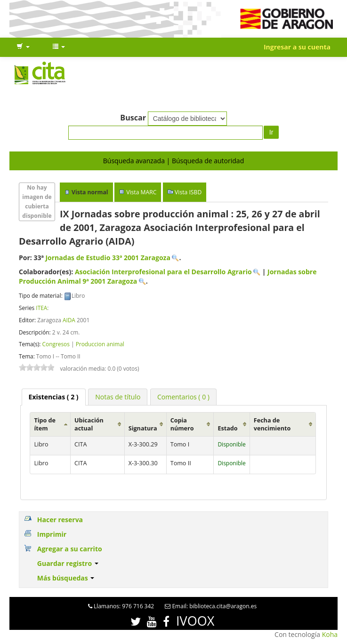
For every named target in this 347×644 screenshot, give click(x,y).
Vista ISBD (188, 192)
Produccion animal (100, 344)
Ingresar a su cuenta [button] (297, 47)
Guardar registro (68, 563)
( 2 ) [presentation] (54, 397)
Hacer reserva (60, 520)
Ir (271, 132)
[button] (23, 47)
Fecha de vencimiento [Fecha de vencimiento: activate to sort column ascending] (272, 424)
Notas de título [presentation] (118, 397)
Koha (330, 634)
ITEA (41, 308)
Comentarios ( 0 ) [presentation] (183, 397)
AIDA (69, 320)
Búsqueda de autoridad (208, 161)
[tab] (54, 397)
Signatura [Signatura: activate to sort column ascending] (143, 428)
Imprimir (52, 534)
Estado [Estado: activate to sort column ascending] (227, 428)
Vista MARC (141, 192)
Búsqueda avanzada (134, 161)
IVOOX (195, 621)
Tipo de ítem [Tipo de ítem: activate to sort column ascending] (45, 424)
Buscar (133, 118)
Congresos (56, 344)
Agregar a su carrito (70, 549)
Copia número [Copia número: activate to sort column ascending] (182, 424)
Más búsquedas (66, 578)
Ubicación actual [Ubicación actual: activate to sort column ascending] (89, 424)
